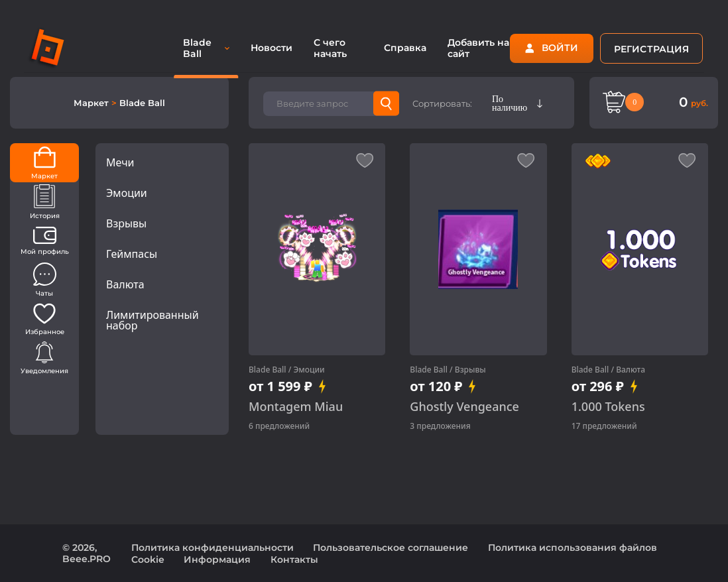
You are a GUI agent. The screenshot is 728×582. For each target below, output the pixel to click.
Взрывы (126, 223)
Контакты (294, 559)
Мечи (120, 162)
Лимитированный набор (152, 320)
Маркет (92, 103)
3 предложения (440, 426)
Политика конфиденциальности (212, 548)
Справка (405, 48)
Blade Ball (268, 370)
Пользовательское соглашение (391, 548)
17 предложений (604, 426)
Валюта (125, 284)
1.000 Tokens (608, 407)
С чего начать (330, 48)
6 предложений (279, 426)
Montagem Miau (296, 407)
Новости (272, 48)
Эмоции (127, 193)
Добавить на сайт (478, 48)
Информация (217, 559)
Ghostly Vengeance (464, 407)
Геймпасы (132, 254)
